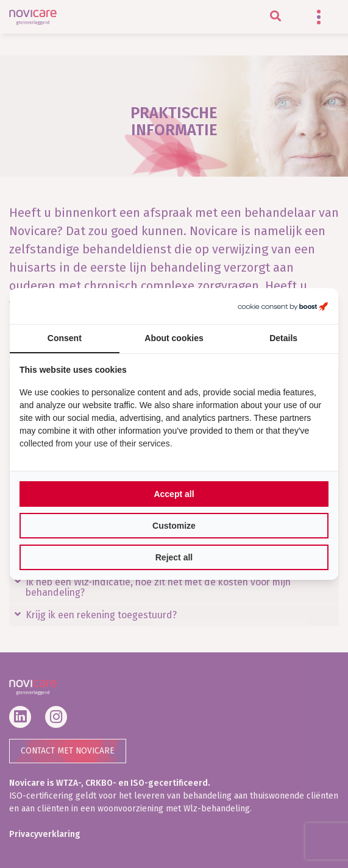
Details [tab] (283, 338)
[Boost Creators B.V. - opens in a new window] (283, 306)
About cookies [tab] (174, 338)
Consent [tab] (65, 338)
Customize (174, 526)
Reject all (174, 557)
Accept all (174, 494)
